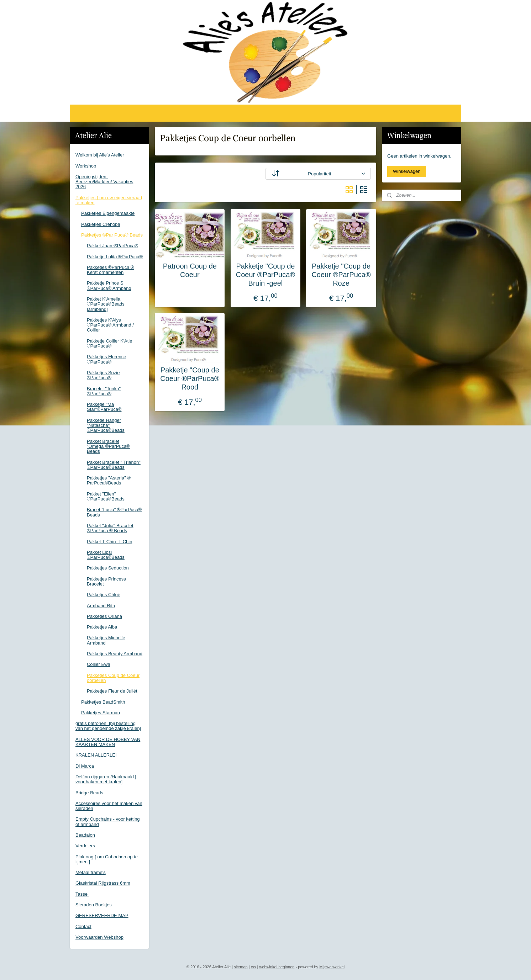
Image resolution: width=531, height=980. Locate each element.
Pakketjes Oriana (104, 616)
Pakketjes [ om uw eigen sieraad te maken (109, 200)
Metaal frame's (91, 872)
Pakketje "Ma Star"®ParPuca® (104, 407)
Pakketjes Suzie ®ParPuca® (103, 375)
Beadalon (85, 835)
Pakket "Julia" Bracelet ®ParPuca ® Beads (110, 528)
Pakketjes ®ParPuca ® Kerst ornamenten (111, 270)
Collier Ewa (99, 664)
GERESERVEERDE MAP (102, 915)
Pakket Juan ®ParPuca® (112, 246)
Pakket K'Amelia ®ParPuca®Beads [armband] (106, 304)
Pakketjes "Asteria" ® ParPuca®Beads (109, 480)
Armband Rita (101, 606)
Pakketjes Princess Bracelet (106, 581)
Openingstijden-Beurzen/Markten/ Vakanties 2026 (104, 182)
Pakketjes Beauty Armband (115, 654)
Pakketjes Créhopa (101, 224)
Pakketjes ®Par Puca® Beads (112, 235)
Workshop (86, 166)
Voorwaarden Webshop (99, 937)
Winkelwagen (407, 171)
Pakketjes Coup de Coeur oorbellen (113, 678)
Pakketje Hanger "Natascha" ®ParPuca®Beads (106, 425)
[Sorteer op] (318, 174)
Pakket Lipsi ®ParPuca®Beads (106, 555)
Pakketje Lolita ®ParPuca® (115, 257)
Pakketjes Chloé (104, 595)
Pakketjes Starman (101, 713)
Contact (83, 926)
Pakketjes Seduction (108, 568)
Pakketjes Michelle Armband (106, 640)
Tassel (82, 894)
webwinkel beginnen (277, 967)
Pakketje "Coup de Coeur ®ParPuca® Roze (341, 275)
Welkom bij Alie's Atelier (100, 155)
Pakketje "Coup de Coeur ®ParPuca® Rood (190, 378)
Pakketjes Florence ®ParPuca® (107, 359)
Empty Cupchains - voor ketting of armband (108, 822)
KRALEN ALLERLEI (96, 755)
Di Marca (85, 766)
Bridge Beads (89, 793)
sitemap (241, 967)
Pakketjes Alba (102, 627)
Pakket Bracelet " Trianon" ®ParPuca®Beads (114, 465)
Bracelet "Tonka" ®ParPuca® (104, 391)
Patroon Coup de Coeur (190, 270)
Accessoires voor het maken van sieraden (109, 806)
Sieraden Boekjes (94, 905)
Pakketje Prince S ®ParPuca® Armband (109, 285)
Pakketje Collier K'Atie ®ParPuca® (109, 343)
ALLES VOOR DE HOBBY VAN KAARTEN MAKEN (108, 742)
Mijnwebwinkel (332, 967)
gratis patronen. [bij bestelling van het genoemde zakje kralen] (108, 726)
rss (254, 967)
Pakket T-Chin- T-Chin (109, 542)
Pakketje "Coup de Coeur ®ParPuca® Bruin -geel (265, 275)
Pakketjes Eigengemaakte (108, 213)
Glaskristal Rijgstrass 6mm (103, 883)
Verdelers (85, 846)
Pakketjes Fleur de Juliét (112, 691)
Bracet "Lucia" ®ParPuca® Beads (114, 512)
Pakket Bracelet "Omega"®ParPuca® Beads (108, 446)
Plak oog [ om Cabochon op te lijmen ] (107, 859)
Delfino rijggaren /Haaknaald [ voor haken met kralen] (106, 779)
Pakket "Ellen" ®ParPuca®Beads (106, 496)
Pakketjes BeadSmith (103, 702)
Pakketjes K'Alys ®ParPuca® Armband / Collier (110, 325)
